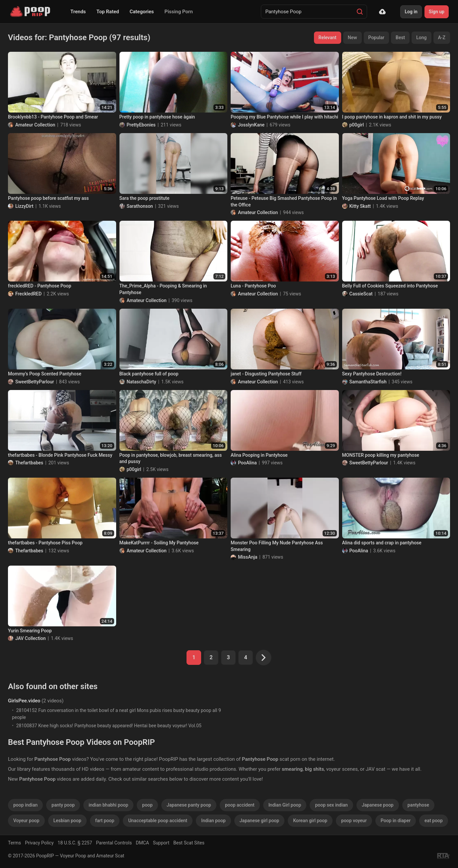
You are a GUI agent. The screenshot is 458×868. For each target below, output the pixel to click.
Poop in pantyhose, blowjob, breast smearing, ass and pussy (171, 458)
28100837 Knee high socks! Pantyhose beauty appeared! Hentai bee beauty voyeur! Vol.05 (109, 726)
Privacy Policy (39, 843)
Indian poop (213, 821)
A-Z (442, 38)
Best (400, 38)
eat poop (434, 821)
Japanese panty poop (189, 805)
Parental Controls (114, 843)
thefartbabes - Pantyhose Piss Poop (45, 543)
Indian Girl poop (285, 805)
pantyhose (418, 805)
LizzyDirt (24, 206)
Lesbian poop (67, 821)
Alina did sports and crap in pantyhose (382, 543)
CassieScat (361, 294)
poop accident (240, 805)
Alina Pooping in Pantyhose (259, 455)
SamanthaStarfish (368, 382)
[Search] (360, 12)
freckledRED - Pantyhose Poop (40, 286)
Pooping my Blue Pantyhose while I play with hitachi (284, 117)
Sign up (437, 12)
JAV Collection (31, 638)
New (352, 38)
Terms (14, 843)
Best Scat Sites (189, 843)
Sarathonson (140, 206)
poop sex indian (331, 805)
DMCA (142, 843)
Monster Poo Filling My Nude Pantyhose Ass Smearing (277, 546)
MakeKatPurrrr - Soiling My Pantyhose (159, 543)
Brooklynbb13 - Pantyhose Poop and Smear (53, 117)
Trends (78, 12)
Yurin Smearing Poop (30, 631)
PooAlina (247, 463)
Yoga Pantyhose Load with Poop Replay (383, 198)
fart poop (105, 821)
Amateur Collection (35, 125)
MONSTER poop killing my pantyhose (381, 455)
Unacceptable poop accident (158, 821)
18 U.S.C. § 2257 (75, 843)
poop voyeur (354, 821)
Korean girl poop (310, 821)
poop (147, 805)
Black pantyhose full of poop (149, 374)
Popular (377, 38)
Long (421, 38)
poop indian (25, 805)
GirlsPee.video (24, 701)
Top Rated (108, 12)
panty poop (63, 805)
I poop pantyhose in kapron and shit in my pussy (392, 117)
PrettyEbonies (141, 125)
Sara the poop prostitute (145, 198)
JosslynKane (251, 125)
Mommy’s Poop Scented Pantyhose (45, 374)
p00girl (357, 125)
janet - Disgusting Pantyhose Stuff (266, 374)
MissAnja (248, 557)
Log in (411, 12)
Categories (142, 12)
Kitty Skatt (360, 206)
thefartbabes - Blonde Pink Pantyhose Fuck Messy (60, 455)
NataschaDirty (142, 382)
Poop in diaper (396, 821)
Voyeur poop (26, 821)
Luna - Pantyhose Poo (253, 286)
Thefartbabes (29, 463)
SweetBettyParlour (35, 382)
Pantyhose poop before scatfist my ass (48, 198)
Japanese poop (378, 805)
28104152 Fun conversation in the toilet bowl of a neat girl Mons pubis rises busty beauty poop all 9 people (116, 714)
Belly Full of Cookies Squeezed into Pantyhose (390, 286)
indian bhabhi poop (108, 805)
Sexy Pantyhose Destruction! (372, 374)
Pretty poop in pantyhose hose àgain (157, 117)
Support (161, 843)
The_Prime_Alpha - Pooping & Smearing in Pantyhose (163, 289)
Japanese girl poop (259, 821)
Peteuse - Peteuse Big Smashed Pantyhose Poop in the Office (284, 201)
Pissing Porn (179, 12)
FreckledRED (28, 294)
